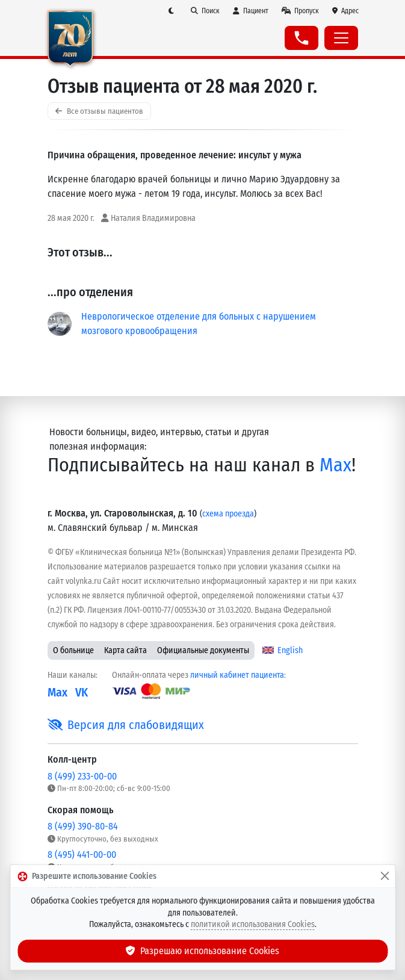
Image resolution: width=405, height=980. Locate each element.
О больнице (73, 650)
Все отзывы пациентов (99, 111)
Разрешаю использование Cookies (203, 951)
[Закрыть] (385, 876)
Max (335, 465)
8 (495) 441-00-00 (82, 854)
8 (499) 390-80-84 (83, 826)
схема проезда (228, 514)
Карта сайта (125, 650)
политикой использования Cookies (253, 924)
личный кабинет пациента (237, 675)
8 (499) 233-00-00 (82, 776)
